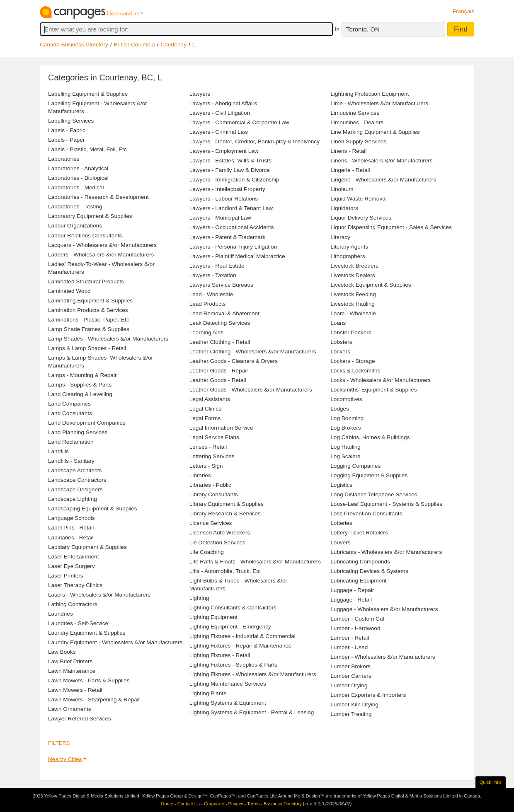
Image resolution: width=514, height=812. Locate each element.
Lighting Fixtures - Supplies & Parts (233, 665)
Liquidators (344, 208)
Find (461, 29)
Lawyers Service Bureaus (221, 285)
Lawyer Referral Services (80, 719)
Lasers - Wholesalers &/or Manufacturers (99, 595)
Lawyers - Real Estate (217, 266)
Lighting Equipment (213, 617)
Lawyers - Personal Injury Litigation (233, 247)
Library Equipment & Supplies (227, 504)
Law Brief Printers (70, 661)
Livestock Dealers (353, 275)
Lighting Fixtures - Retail (220, 655)
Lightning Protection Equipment (370, 94)
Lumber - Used (349, 647)
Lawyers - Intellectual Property (227, 189)
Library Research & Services (225, 514)
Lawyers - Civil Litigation (220, 113)
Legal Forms (205, 418)
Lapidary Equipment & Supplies (87, 547)
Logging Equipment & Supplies (369, 475)
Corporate (214, 804)
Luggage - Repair (352, 590)
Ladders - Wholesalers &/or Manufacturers (101, 255)
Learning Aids (206, 332)
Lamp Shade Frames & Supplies (89, 329)
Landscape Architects (75, 470)
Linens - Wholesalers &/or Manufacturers (381, 161)
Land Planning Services (78, 432)
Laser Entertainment (73, 557)
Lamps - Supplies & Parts (80, 385)
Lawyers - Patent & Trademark (228, 237)
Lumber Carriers (351, 676)
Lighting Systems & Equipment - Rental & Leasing (252, 712)
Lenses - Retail (208, 447)
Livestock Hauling (353, 304)
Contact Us (189, 804)
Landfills (58, 451)
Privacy (236, 804)
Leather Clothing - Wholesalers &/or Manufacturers (253, 352)
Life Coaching (207, 552)
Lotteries (341, 523)
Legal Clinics (205, 409)
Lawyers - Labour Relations (224, 199)
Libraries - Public (210, 485)
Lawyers (200, 94)
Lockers (340, 352)
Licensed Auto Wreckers (220, 533)
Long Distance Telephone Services (374, 494)
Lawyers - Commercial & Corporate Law (239, 122)
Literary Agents (349, 247)
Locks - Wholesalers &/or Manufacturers (381, 380)
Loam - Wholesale (353, 313)
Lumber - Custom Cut (357, 619)
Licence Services (211, 523)
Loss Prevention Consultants (366, 514)
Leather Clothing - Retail (220, 342)
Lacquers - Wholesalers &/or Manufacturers (102, 245)
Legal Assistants (210, 399)
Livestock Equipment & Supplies (371, 285)
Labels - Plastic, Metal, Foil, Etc (87, 149)
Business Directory (283, 804)
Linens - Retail (348, 151)
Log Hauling (345, 447)
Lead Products (208, 304)
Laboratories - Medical (76, 187)
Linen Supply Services (358, 141)
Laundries (61, 614)
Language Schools (72, 518)
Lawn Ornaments (70, 709)
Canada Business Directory (74, 45)
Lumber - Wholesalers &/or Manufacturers (383, 657)
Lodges (340, 409)
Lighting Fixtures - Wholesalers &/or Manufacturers (253, 674)
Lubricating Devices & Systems (369, 571)
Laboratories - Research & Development (98, 197)
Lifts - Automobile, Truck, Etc (225, 571)
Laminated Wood (69, 291)
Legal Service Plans (214, 437)
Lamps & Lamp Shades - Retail (87, 348)
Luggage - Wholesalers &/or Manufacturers (384, 609)
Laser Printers (66, 576)
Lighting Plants (208, 693)
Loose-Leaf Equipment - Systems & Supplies (386, 504)
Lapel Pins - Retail (71, 528)
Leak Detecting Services (220, 323)
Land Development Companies (87, 423)
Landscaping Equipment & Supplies (93, 509)
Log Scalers (345, 456)
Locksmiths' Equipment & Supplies (373, 390)
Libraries (200, 475)
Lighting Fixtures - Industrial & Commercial (242, 636)
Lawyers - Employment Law (224, 151)
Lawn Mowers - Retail (75, 690)
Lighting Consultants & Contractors (233, 608)
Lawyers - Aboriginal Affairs (223, 103)
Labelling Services (71, 121)
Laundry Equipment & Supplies (87, 633)
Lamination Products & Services (88, 310)
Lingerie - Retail (350, 170)
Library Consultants (214, 494)
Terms (253, 804)
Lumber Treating (351, 714)
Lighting (199, 598)
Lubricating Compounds (360, 562)
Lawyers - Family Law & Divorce (230, 170)
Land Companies (69, 404)
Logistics (341, 485)
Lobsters (341, 342)
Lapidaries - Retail (71, 538)
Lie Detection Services (217, 543)
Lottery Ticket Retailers (359, 533)
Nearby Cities (65, 759)
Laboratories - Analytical (78, 168)
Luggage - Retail (351, 600)
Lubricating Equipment (358, 581)
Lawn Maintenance (72, 671)
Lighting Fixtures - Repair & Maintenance (240, 646)
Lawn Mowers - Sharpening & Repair (94, 700)
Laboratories (64, 159)
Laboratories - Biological (78, 178)
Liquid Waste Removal (359, 199)
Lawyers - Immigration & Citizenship (234, 180)
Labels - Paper (66, 140)
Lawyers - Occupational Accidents (232, 227)
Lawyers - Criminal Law (219, 132)
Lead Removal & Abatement (224, 313)
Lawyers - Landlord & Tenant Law (231, 208)
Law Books (62, 652)
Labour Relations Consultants (85, 236)
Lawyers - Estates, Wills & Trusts (230, 161)
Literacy (340, 237)
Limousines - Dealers (357, 122)
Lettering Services (212, 456)
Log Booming (347, 418)
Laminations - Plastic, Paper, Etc (89, 320)
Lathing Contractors (73, 604)
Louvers (340, 543)
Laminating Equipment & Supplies (90, 301)
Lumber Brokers (350, 666)
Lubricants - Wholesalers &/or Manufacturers (386, 552)
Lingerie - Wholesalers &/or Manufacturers (383, 180)
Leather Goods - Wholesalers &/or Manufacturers (251, 390)
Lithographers (348, 256)
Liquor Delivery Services (361, 218)
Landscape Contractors (77, 480)
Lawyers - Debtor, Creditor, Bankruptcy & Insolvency (255, 141)
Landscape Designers (75, 489)
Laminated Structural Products (86, 282)
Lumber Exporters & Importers (368, 695)
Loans (338, 323)
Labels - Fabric (67, 130)
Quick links (491, 782)
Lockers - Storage (353, 361)
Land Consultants (70, 413)
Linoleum (342, 189)
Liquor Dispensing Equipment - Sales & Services (391, 227)
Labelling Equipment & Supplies (88, 94)
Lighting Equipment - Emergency (230, 627)
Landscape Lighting (73, 499)
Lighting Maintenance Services (228, 684)
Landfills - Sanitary (71, 461)
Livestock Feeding (353, 294)
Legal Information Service (221, 428)
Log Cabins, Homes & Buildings (370, 437)
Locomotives (346, 399)
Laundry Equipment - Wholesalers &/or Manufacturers (115, 642)
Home (167, 804)
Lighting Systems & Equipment (228, 703)
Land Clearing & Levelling (80, 394)
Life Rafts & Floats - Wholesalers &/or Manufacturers (255, 562)
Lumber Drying (349, 685)
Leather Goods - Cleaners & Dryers (234, 361)
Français (463, 11)
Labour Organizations (75, 226)
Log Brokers (345, 428)
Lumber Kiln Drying (354, 704)
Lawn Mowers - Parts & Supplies (89, 680)
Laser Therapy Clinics (75, 585)
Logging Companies (355, 466)
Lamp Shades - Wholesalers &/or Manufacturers (108, 339)
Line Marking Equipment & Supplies (375, 132)
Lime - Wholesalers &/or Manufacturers (379, 103)
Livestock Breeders (354, 266)
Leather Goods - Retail (218, 380)
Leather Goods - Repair (219, 371)
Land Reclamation (71, 442)
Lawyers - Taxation (213, 275)
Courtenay (173, 45)
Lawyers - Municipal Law (220, 218)
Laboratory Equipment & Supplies (90, 216)
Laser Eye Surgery (72, 566)
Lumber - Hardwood (355, 628)
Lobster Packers (351, 332)
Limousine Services (355, 113)
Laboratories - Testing (75, 207)
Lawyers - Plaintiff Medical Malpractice (237, 256)
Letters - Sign (206, 466)
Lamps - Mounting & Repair (82, 375)
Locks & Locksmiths (355, 371)
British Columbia (135, 45)
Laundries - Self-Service (78, 623)
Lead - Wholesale (211, 294)
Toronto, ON (363, 29)
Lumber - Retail (350, 638)
